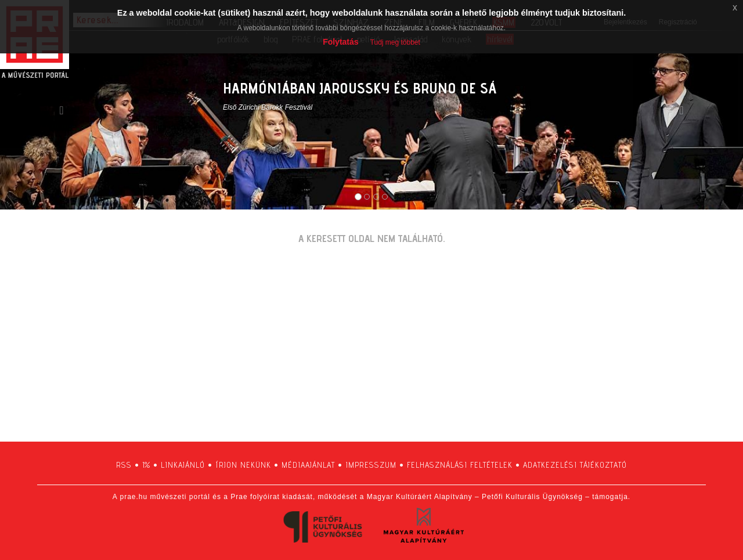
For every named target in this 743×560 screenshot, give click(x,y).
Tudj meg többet (395, 42)
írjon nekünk (243, 465)
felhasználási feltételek (460, 465)
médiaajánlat (308, 465)
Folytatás (340, 42)
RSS (124, 465)
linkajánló (183, 465)
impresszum (371, 465)
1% (146, 465)
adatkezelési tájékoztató (575, 465)
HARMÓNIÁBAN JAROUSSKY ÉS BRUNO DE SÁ (360, 88)
